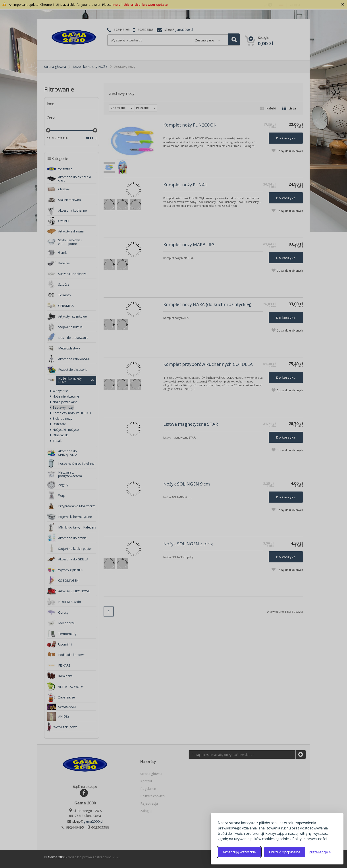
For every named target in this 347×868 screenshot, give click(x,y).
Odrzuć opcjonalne (285, 852)
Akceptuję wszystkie (239, 852)
